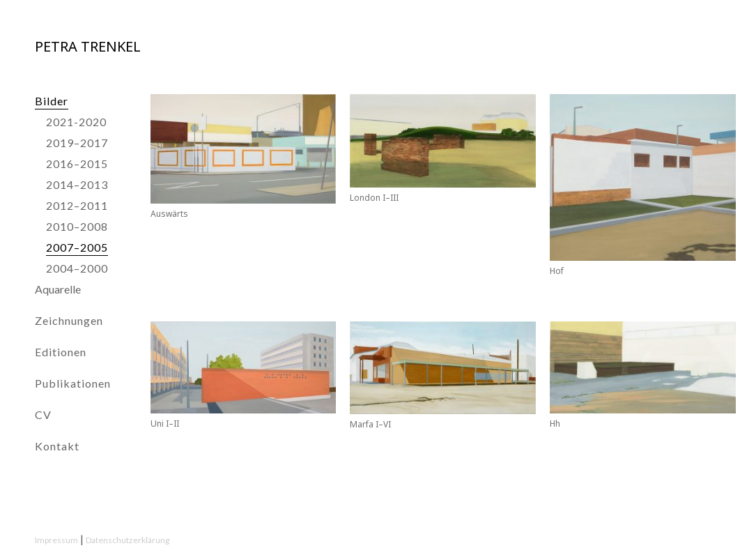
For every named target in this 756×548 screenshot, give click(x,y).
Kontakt (57, 446)
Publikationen (73, 383)
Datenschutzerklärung (128, 540)
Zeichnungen (69, 320)
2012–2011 (77, 205)
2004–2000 (77, 268)
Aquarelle (58, 289)
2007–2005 (77, 247)
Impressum (56, 540)
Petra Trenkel (88, 46)
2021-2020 (76, 122)
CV (43, 414)
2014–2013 (77, 184)
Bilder (52, 101)
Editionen (61, 352)
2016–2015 (77, 163)
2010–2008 (77, 226)
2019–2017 (77, 143)
